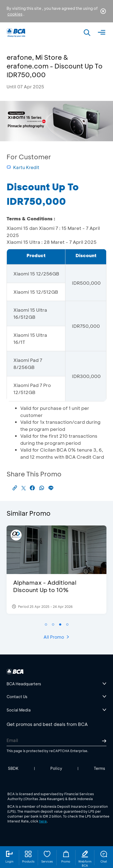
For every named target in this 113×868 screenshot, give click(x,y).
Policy (56, 768)
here (43, 821)
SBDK (13, 768)
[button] (46, 624)
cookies (15, 14)
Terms (99, 768)
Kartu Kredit (23, 167)
